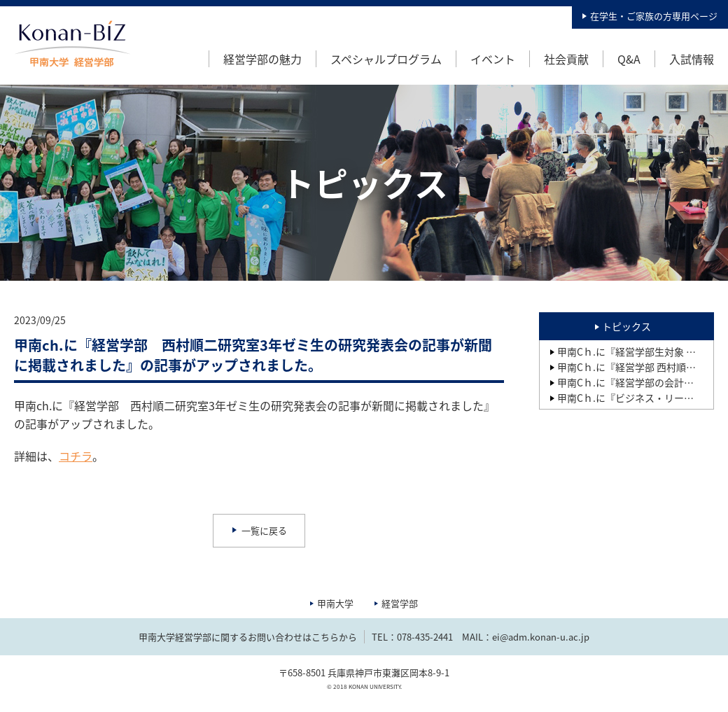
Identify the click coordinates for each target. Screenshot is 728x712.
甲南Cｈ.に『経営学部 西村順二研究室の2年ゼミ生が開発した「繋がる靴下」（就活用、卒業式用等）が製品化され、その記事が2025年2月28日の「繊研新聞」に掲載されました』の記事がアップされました (635, 367)
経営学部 (400, 603)
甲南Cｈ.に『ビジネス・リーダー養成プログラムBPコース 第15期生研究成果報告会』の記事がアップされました (635, 398)
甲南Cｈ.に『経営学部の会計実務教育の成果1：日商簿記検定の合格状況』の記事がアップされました (635, 382)
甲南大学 (335, 603)
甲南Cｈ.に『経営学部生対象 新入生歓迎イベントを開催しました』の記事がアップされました (635, 351)
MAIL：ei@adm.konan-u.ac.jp (526, 637)
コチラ (76, 456)
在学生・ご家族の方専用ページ (654, 16)
